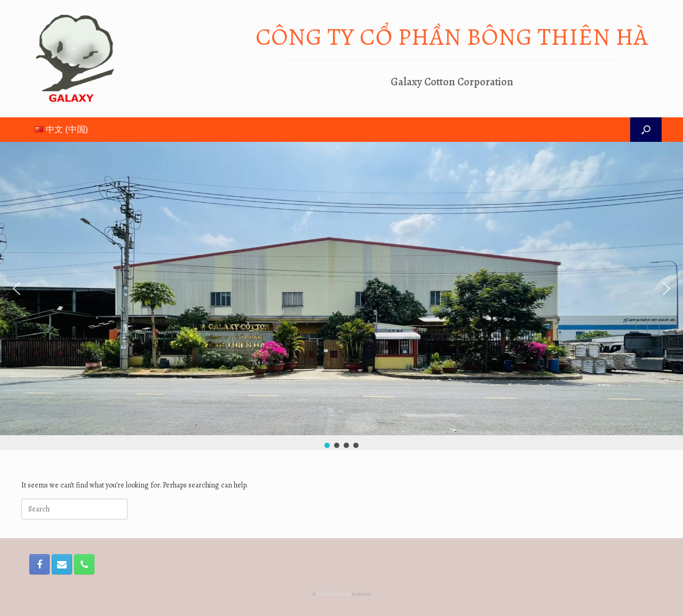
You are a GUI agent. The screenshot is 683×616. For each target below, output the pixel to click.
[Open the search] (646, 130)
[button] (17, 289)
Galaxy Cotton (334, 594)
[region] (341, 296)
